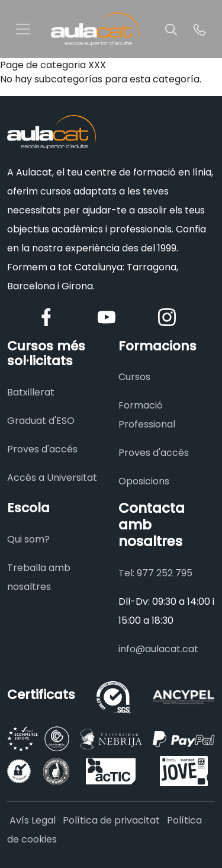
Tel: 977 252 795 (155, 573)
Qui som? (28, 539)
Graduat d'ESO (41, 421)
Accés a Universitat (52, 478)
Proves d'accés (42, 449)
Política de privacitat (111, 820)
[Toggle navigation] (23, 29)
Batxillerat (31, 392)
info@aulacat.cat (158, 649)
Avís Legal (33, 820)
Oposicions (144, 481)
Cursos (134, 377)
